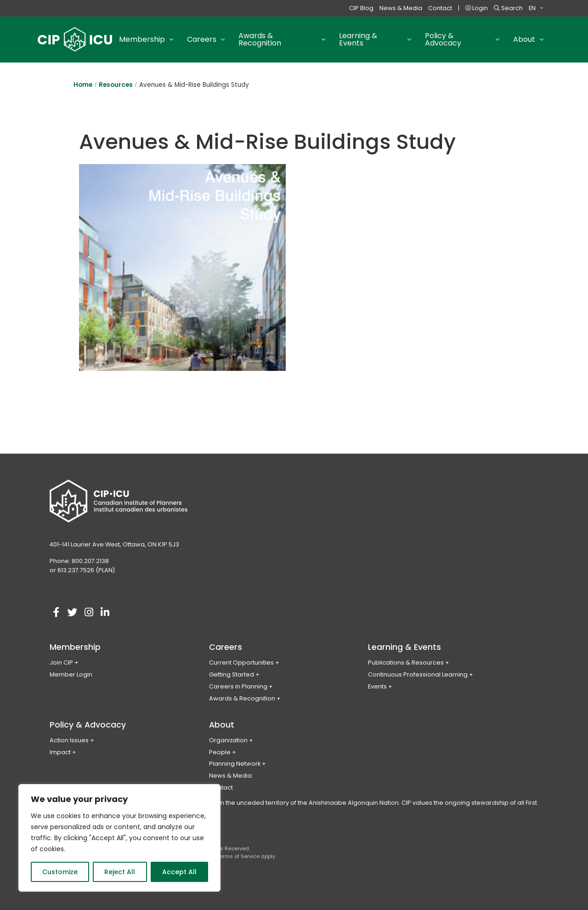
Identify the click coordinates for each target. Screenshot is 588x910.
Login (477, 8)
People (220, 752)
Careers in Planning (238, 686)
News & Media (401, 8)
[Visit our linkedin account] (105, 613)
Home (83, 85)
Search (508, 8)
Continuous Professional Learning (418, 674)
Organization (228, 740)
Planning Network (235, 764)
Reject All (120, 872)
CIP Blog (361, 8)
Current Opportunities (241, 663)
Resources (116, 85)
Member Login (71, 674)
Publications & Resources (406, 663)
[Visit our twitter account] (73, 613)
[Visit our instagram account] (89, 613)
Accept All (179, 872)
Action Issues (69, 740)
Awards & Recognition (242, 698)
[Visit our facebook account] (57, 613)
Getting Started (232, 674)
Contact (440, 8)
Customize (60, 872)
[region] (119, 838)
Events (377, 686)
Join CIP (61, 663)
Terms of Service (238, 856)
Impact (60, 752)
